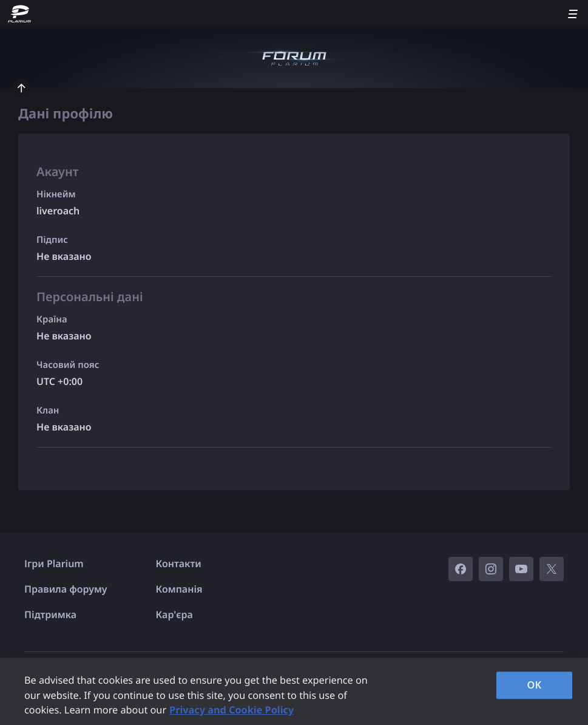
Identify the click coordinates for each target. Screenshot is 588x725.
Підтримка (50, 614)
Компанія (179, 589)
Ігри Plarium (54, 563)
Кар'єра (174, 614)
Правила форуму (66, 589)
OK (535, 685)
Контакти (179, 563)
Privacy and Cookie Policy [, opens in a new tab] (231, 710)
